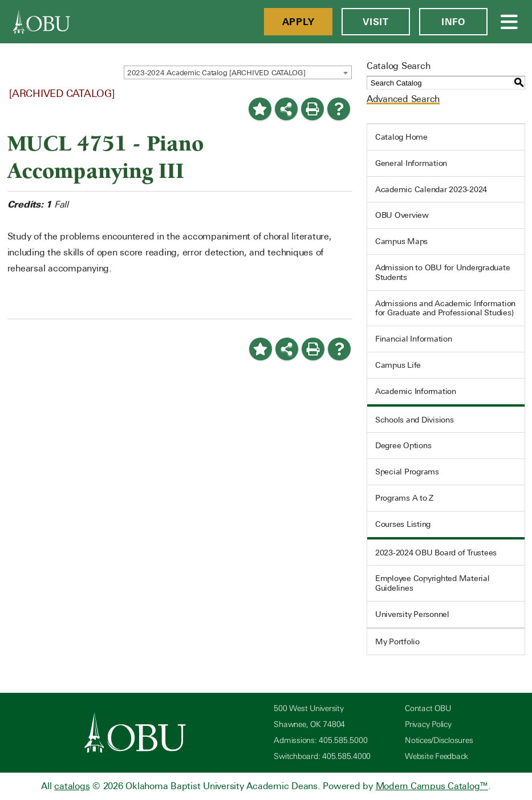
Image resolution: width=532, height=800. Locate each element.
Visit (376, 22)
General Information (411, 163)
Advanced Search (403, 99)
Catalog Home (401, 137)
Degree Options (403, 445)
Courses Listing (403, 524)
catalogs (72, 786)
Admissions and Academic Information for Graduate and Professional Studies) (445, 308)
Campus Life (398, 365)
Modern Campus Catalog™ (432, 786)
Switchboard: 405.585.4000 (322, 756)
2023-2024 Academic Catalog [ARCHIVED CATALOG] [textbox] (216, 73)
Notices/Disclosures (439, 740)
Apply (299, 22)
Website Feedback (436, 756)
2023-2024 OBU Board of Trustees (436, 553)
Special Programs (407, 472)
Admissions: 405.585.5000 (320, 740)
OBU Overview (402, 215)
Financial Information (414, 339)
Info (453, 22)
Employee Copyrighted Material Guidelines (432, 583)
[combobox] (238, 72)
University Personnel (412, 614)
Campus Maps (401, 241)
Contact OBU (428, 708)
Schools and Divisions (415, 420)
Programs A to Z (404, 498)
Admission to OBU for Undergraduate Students (443, 272)
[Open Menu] (510, 22)
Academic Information (416, 391)
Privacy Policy (428, 724)
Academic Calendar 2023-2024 (431, 189)
